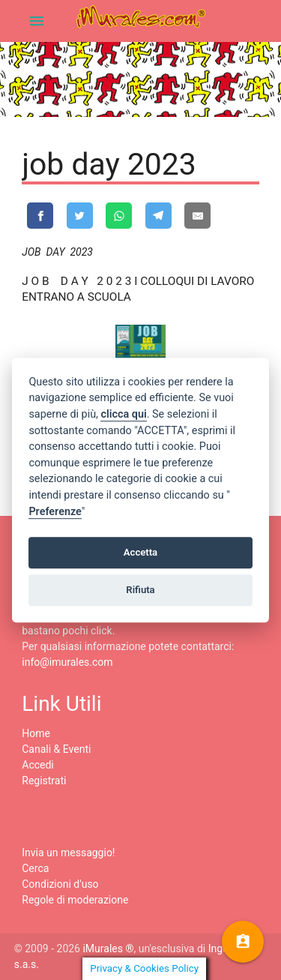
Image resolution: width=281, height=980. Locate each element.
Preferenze (55, 512)
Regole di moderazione (75, 900)
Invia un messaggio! (68, 853)
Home (36, 733)
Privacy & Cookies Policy (144, 968)
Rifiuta (140, 590)
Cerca (35, 868)
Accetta (140, 552)
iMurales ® (108, 949)
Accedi (38, 765)
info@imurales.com (67, 662)
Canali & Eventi (56, 749)
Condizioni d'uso (60, 884)
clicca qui (123, 414)
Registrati (44, 781)
